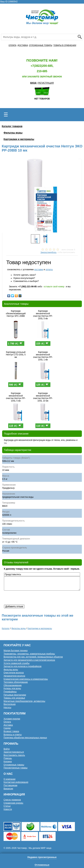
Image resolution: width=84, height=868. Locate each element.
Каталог (6, 628)
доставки (39, 270)
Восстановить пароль (14, 755)
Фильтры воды (13, 133)
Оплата (7, 722)
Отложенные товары (14, 765)
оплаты (49, 270)
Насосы (7, 707)
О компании (9, 779)
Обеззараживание (13, 685)
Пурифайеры (10, 692)
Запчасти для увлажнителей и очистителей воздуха (29, 660)
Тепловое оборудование (16, 682)
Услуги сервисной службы (17, 663)
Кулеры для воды (12, 688)
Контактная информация (16, 782)
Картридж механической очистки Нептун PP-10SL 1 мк (43, 356)
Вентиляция (10, 704)
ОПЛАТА (13, 45)
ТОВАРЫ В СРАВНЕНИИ (65, 45)
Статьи (7, 806)
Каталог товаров (12, 126)
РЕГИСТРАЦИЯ (46, 83)
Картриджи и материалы (19, 139)
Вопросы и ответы (13, 735)
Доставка (8, 725)
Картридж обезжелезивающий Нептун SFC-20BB (16, 314)
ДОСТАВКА (23, 45)
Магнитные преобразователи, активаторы (24, 701)
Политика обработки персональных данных (25, 738)
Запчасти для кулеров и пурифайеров (23, 666)
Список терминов (12, 800)
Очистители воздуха (14, 673)
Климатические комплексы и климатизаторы (26, 679)
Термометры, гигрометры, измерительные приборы (29, 654)
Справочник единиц (13, 803)
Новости (8, 809)
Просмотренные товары (16, 768)
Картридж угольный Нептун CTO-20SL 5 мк (16, 355)
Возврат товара (11, 731)
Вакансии (8, 789)
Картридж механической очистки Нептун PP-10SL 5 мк (16, 397)
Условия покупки (12, 719)
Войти (7, 749)
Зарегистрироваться (14, 752)
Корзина (8, 762)
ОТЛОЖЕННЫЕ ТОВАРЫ (41, 45)
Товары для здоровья (14, 698)
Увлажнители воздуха (14, 676)
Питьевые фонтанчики (15, 695)
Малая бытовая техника (16, 651)
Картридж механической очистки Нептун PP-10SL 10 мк (43, 397)
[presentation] (31, 598)
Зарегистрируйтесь (49, 252)
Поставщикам (10, 785)
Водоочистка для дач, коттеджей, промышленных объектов (33, 657)
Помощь (8, 758)
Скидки (7, 728)
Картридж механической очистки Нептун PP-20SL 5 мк (43, 315)
